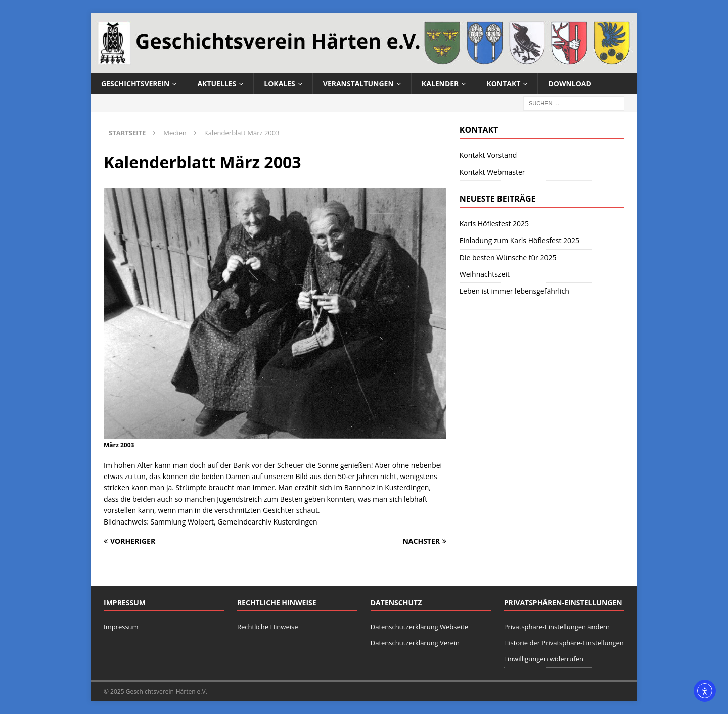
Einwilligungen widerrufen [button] (544, 659)
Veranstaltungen (358, 84)
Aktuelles (217, 84)
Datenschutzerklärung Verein (415, 643)
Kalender (440, 84)
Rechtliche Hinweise (268, 627)
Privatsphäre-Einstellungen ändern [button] (557, 627)
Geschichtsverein (135, 84)
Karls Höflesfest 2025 (494, 224)
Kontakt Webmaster (492, 172)
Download (570, 84)
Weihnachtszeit (485, 274)
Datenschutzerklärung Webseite (419, 627)
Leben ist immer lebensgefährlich (514, 291)
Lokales (279, 84)
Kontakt (503, 84)
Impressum (121, 627)
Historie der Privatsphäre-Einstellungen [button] (564, 643)
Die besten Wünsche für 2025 (508, 257)
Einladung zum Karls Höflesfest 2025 (519, 240)
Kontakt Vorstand (488, 155)
